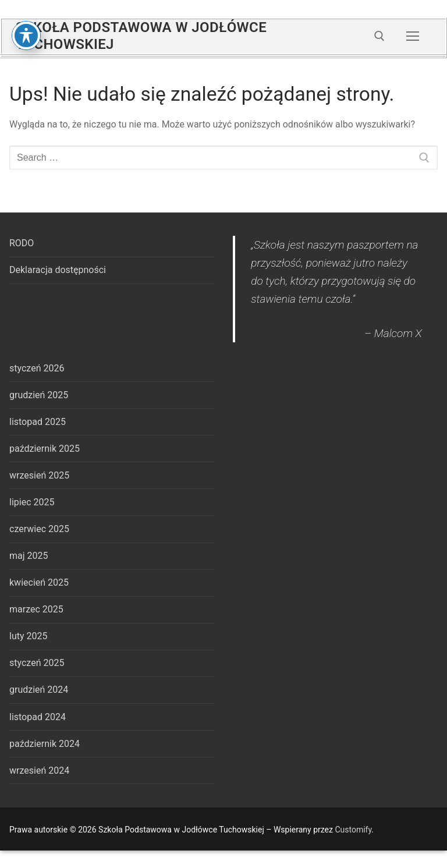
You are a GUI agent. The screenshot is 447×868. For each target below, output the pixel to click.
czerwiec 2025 (39, 529)
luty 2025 (28, 636)
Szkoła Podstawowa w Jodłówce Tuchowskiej (141, 36)
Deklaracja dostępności (58, 270)
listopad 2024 (38, 717)
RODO (22, 243)
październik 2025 (45, 449)
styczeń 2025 (37, 663)
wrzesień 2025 (39, 475)
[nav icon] (413, 36)
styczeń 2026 (37, 368)
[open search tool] (379, 36)
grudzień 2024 (39, 690)
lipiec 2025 (32, 502)
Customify (353, 830)
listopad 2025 (38, 422)
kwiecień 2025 (39, 582)
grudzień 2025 (39, 395)
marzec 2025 (36, 609)
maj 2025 (29, 556)
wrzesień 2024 (39, 770)
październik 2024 (45, 744)
